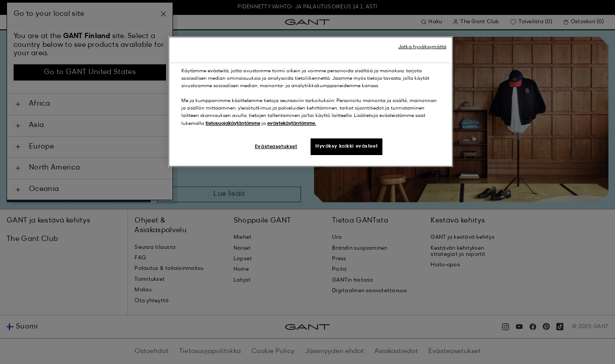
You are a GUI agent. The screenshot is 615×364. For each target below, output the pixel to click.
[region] (311, 101)
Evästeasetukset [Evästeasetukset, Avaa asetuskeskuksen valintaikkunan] (276, 147)
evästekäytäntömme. (292, 124)
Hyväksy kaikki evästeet (346, 146)
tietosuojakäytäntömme (233, 124)
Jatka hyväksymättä (422, 47)
